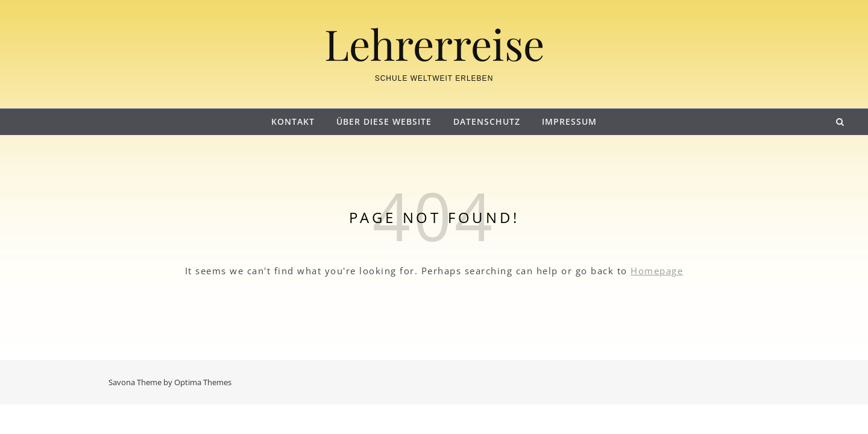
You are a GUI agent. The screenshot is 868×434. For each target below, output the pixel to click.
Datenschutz (487, 121)
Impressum (569, 121)
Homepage (657, 271)
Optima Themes (203, 382)
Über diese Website (384, 121)
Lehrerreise (434, 43)
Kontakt (293, 121)
